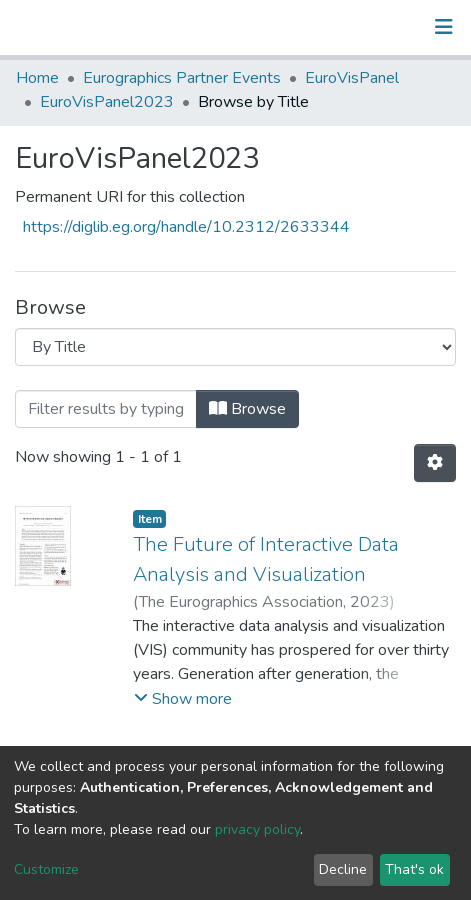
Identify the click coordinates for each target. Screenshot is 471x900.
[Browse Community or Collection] (235, 347)
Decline (343, 869)
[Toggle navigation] (444, 27)
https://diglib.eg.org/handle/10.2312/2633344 (186, 227)
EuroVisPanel (352, 78)
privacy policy (257, 829)
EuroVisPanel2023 (107, 102)
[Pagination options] (435, 463)
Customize (46, 869)
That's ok (414, 869)
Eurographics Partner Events (182, 78)
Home (37, 78)
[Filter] (106, 409)
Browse (247, 409)
